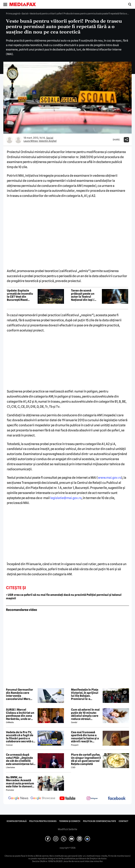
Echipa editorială (17, 821)
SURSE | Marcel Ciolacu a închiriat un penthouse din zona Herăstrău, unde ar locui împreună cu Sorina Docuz (20, 714)
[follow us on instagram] (92, 799)
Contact (123, 821)
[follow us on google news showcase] (43, 799)
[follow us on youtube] (67, 799)
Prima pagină (13, 13)
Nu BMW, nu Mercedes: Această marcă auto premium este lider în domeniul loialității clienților (20, 782)
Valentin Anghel (48, 141)
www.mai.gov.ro (110, 478)
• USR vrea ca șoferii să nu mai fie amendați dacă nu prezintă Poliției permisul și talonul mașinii (64, 597)
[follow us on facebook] (117, 799)
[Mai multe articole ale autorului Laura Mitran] (9, 140)
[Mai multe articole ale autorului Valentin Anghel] (18, 140)
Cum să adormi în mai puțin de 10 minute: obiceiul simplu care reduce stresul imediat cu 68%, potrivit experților (85, 714)
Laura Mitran (31, 141)
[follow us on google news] (18, 799)
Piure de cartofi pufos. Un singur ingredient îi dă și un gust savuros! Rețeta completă (86, 759)
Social (25, 13)
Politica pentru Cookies (43, 821)
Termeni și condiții (70, 821)
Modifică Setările (67, 829)
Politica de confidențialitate (99, 821)
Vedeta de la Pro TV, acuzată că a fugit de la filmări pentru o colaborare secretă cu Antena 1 (20, 737)
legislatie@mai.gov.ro (66, 498)
